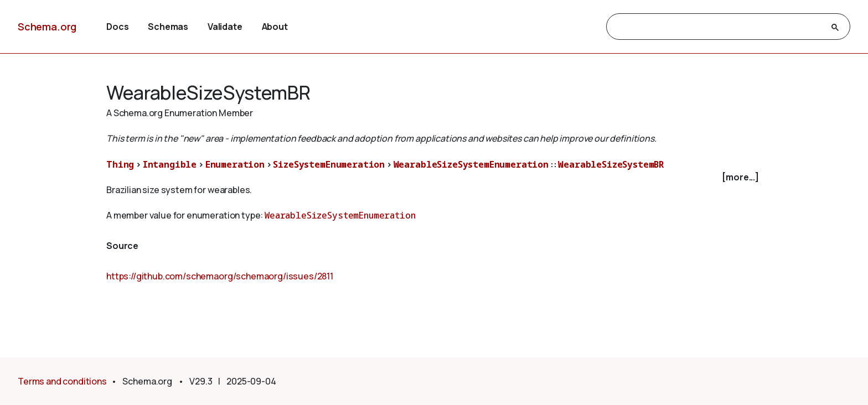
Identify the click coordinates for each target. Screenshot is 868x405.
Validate (225, 27)
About (275, 27)
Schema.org (47, 27)
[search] (718, 27)
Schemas (168, 27)
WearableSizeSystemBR (611, 164)
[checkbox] (434, 177)
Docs (117, 27)
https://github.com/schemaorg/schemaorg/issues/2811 (220, 276)
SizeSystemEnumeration (329, 164)
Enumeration (235, 164)
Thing (120, 164)
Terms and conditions (62, 381)
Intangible (170, 164)
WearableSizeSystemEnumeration (471, 164)
